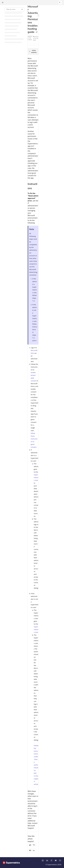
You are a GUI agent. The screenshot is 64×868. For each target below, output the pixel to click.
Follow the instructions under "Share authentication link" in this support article (36, 765)
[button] (60, 2)
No (32, 850)
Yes (32, 845)
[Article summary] (33, 51)
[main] (33, 431)
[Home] (3, 3)
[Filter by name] (14, 9)
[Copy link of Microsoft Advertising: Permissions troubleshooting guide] (37, 32)
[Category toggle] (28, 11)
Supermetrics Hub (36, 477)
